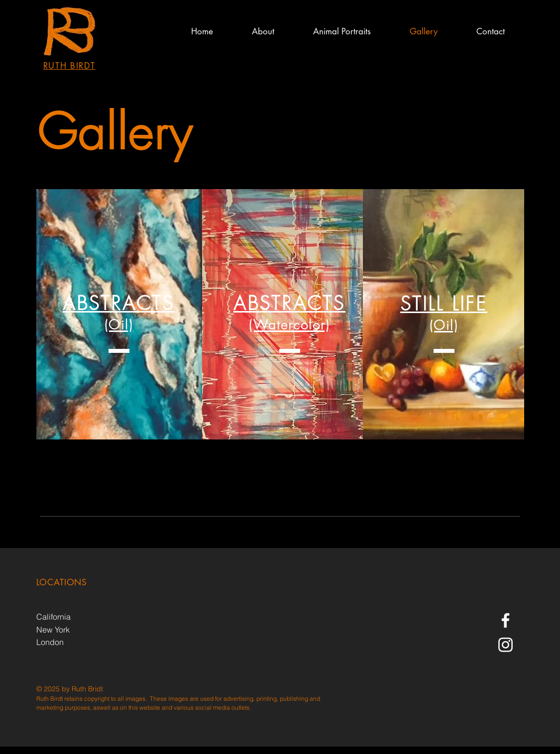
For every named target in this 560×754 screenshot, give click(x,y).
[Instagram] (505, 645)
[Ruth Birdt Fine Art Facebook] (505, 620)
